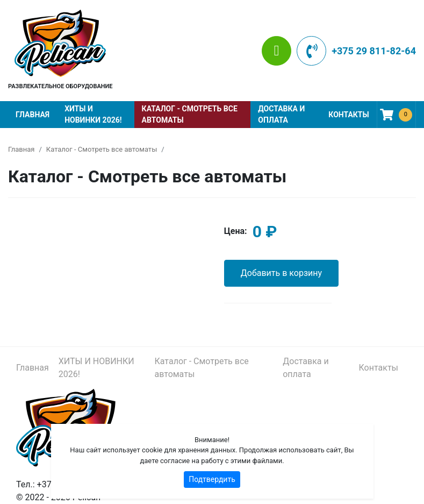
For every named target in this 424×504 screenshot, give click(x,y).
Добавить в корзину (281, 273)
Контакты (348, 115)
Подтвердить (212, 479)
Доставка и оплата (281, 114)
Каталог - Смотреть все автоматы (190, 114)
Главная (33, 115)
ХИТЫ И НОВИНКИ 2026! (93, 114)
